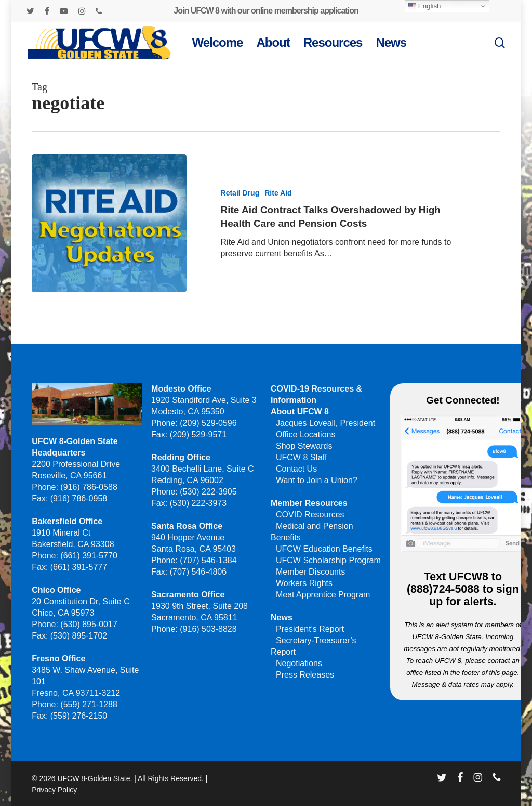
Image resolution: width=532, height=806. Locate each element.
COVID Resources (310, 515)
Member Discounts (310, 572)
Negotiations (299, 663)
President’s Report (310, 629)
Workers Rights (304, 583)
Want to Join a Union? (317, 480)
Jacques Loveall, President (325, 423)
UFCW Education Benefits (324, 549)
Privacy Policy (54, 790)
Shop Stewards (304, 446)
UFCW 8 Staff (301, 457)
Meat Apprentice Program (323, 595)
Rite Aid (278, 193)
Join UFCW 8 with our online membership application (266, 11)
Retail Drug (240, 193)
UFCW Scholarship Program (328, 560)
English (424, 6)
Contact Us (296, 469)
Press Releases (305, 675)
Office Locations (305, 434)
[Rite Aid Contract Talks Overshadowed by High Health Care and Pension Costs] (109, 223)
